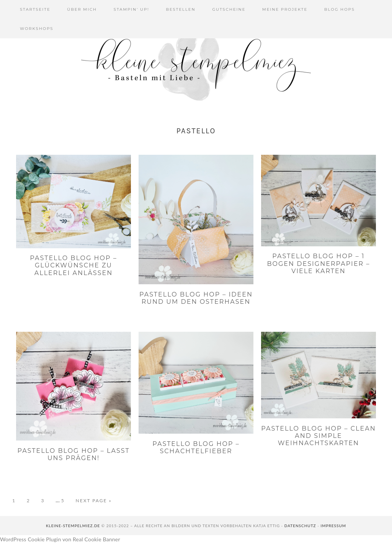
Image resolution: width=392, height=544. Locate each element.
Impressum (333, 526)
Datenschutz (300, 526)
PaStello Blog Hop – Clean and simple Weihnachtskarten (318, 436)
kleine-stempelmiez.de (73, 526)
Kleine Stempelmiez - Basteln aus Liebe (196, 65)
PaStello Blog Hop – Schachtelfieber (196, 447)
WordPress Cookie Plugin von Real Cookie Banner (60, 539)
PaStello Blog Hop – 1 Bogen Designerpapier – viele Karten (319, 263)
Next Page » (94, 501)
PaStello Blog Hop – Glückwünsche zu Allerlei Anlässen (73, 265)
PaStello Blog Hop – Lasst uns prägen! (73, 454)
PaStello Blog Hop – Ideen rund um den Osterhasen (196, 298)
